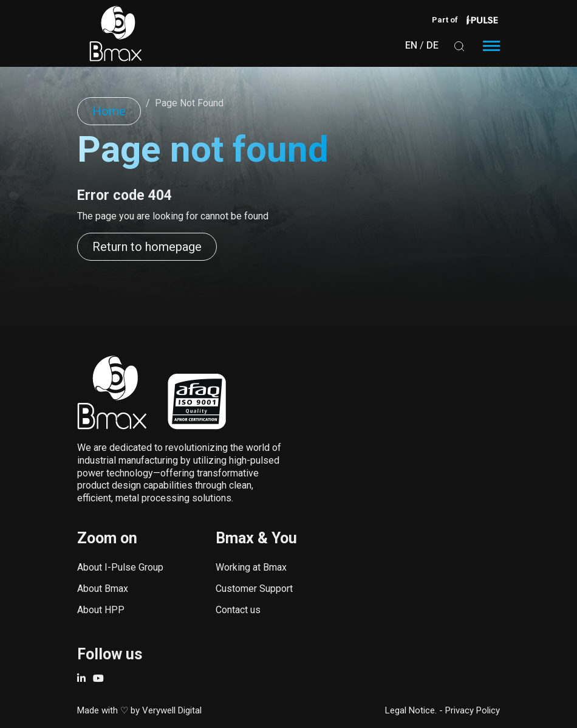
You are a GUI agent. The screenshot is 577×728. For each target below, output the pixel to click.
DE (432, 45)
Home (109, 111)
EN (411, 45)
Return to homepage (147, 247)
